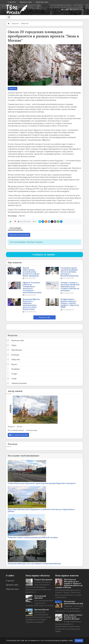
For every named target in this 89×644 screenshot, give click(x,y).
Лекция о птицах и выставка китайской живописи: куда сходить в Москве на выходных (70, 287)
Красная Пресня (42, 610)
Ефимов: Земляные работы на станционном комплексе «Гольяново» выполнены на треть (32, 288)
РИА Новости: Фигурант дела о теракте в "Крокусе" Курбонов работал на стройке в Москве (69, 583)
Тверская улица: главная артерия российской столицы (33, 537)
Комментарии (15, 228)
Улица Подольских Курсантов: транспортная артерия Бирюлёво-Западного (42, 483)
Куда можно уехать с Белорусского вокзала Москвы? (73, 617)
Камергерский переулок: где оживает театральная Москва (34, 564)
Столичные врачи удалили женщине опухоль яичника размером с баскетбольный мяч (70, 272)
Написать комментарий (19, 235)
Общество (13, 88)
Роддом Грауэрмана (43, 580)
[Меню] (9, 17)
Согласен (79, 641)
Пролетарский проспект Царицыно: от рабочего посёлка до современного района (41, 510)
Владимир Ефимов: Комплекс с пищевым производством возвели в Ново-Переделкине (31, 304)
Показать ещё (44, 317)
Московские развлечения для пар (74, 602)
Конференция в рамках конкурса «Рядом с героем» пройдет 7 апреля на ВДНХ (70, 303)
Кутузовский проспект (40, 597)
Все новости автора (18, 435)
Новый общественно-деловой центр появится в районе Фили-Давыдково (31, 272)
